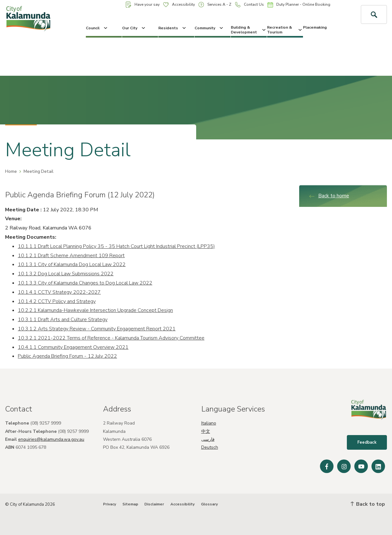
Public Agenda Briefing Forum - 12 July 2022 (67, 356)
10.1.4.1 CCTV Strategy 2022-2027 (59, 292)
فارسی (208, 439)
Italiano (209, 423)
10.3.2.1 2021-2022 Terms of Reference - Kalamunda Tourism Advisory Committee (111, 338)
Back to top (368, 504)
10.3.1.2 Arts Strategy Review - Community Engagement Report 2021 (97, 329)
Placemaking (315, 27)
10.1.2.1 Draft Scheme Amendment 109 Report (71, 256)
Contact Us (249, 5)
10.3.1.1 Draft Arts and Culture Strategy (63, 320)
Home (11, 172)
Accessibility (179, 4)
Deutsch (210, 447)
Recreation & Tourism (285, 30)
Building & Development (249, 30)
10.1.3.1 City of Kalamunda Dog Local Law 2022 (72, 264)
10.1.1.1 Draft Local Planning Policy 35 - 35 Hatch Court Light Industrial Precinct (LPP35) (116, 246)
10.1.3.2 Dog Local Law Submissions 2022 (66, 274)
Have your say (143, 5)
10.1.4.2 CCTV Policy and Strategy (57, 301)
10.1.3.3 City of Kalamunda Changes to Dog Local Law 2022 (85, 283)
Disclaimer (154, 504)
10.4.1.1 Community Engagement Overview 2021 (73, 347)
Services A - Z (215, 5)
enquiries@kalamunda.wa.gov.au (51, 439)
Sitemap (130, 504)
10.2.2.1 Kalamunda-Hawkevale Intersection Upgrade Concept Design (95, 310)
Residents (173, 28)
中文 (206, 431)
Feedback (367, 442)
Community (209, 28)
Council (97, 28)
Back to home (329, 196)
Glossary (209, 504)
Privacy (110, 504)
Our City (134, 28)
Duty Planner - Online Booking (299, 5)
